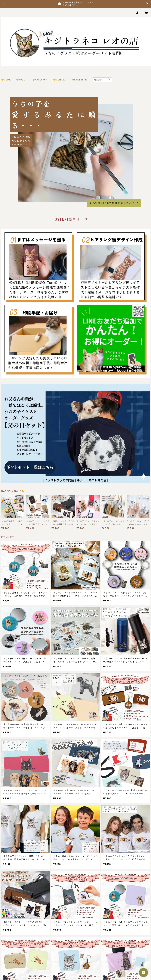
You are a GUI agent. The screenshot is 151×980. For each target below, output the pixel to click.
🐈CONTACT (60, 80)
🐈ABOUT (22, 80)
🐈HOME (6, 80)
